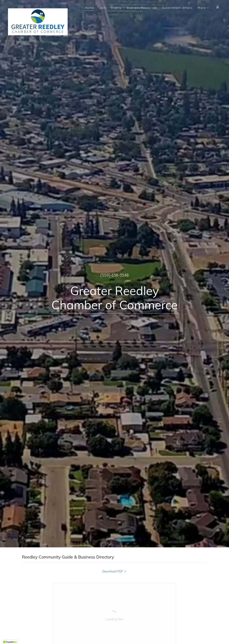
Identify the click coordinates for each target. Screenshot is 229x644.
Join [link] (103, 8)
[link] (38, 7)
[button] (203, 8)
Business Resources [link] (142, 8)
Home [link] (90, 8)
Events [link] (116, 8)
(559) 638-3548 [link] (114, 275)
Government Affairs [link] (177, 8)
